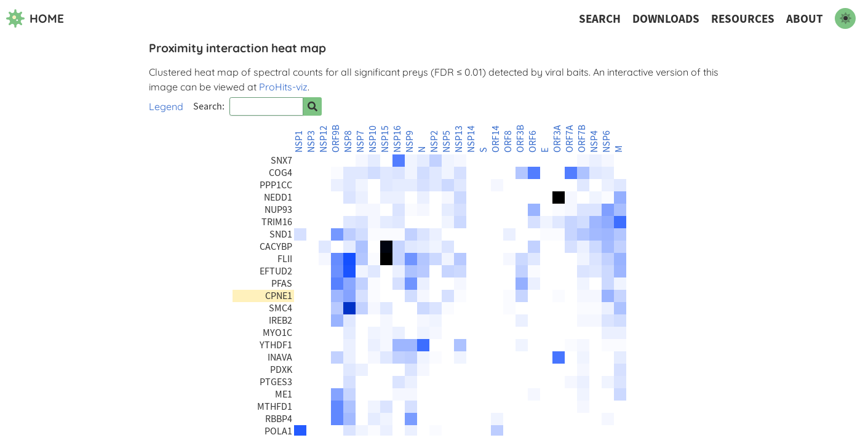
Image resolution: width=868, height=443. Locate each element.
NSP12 (324, 139)
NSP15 (385, 139)
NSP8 (348, 142)
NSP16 (397, 139)
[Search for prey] (313, 106)
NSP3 (311, 142)
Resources (743, 19)
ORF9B (336, 139)
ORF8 (508, 142)
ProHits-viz (283, 87)
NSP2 (434, 142)
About (805, 19)
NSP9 (410, 142)
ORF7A (570, 139)
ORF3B (520, 139)
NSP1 (299, 142)
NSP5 (447, 142)
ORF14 (496, 139)
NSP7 (360, 142)
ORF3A (557, 139)
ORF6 (533, 142)
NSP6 (607, 142)
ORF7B (582, 139)
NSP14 (471, 139)
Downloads (666, 19)
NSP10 (373, 139)
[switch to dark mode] (845, 18)
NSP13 (459, 139)
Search (600, 19)
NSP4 (594, 142)
